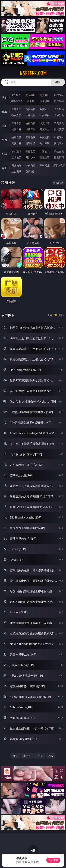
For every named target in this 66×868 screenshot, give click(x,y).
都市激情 (16, 151)
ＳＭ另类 (59, 115)
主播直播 (45, 115)
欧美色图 (45, 137)
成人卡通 (45, 123)
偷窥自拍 (16, 137)
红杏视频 (16, 171)
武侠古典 (59, 151)
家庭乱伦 (30, 151)
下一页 (39, 756)
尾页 (51, 756)
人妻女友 (45, 151)
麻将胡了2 (16, 101)
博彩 (5, 98)
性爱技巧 (59, 157)
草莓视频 (45, 165)
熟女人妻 (16, 115)
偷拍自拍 (30, 123)
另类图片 (59, 143)
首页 (15, 756)
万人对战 (45, 95)
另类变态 (59, 129)
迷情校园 (16, 157)
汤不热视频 (59, 165)
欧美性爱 (59, 123)
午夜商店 (30, 165)
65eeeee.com (33, 73)
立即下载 (53, 860)
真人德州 (30, 95)
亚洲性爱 (16, 123)
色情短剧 (30, 171)
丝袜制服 (30, 115)
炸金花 (30, 101)
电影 (5, 126)
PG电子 (16, 95)
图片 (5, 140)
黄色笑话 (45, 157)
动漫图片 (59, 137)
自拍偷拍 (30, 109)
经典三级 (30, 129)
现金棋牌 (45, 101)
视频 (5, 112)
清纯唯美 (30, 143)
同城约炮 (16, 165)
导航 (5, 168)
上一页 (27, 756)
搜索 (58, 82)
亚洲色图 (30, 137)
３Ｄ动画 (59, 109)
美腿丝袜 (16, 143)
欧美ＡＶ (45, 109)
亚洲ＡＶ (16, 109)
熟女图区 (45, 143)
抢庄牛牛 (59, 101)
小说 (5, 154)
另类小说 (30, 157)
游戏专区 (59, 95)
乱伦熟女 (45, 129)
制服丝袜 (16, 129)
